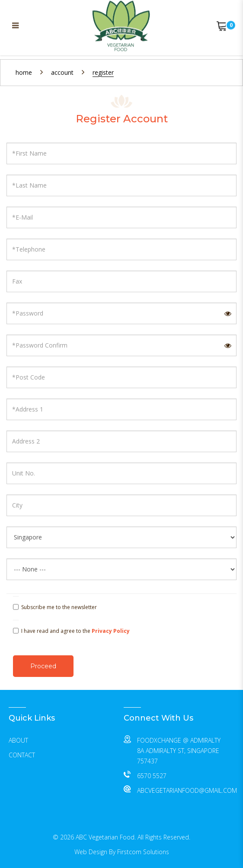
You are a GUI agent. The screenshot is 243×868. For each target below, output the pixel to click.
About (18, 740)
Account (62, 72)
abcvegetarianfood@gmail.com (187, 790)
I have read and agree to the (71, 631)
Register (103, 72)
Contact (22, 755)
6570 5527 (152, 776)
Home (24, 72)
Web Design (91, 852)
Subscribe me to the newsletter (55, 607)
